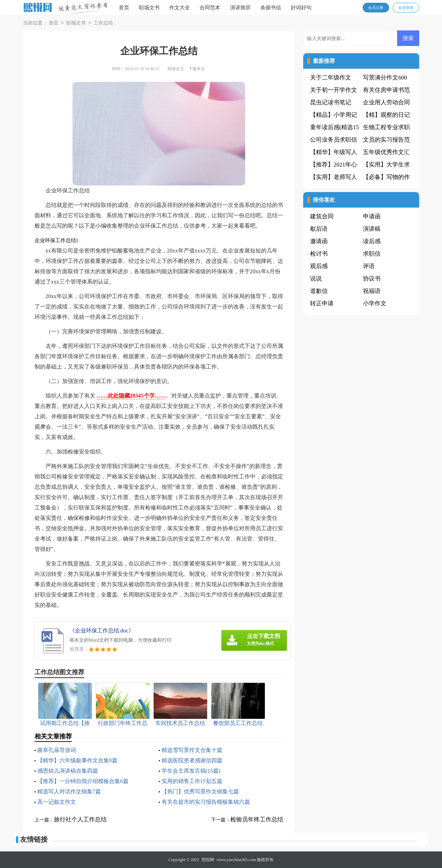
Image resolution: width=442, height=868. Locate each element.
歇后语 (319, 229)
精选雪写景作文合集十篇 (192, 750)
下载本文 (197, 69)
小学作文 (375, 303)
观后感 (319, 266)
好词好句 (301, 8)
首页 (124, 8)
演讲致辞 (240, 8)
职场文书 (149, 8)
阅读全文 (176, 69)
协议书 (372, 279)
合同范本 (210, 8)
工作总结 (103, 23)
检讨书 (319, 254)
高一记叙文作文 (57, 802)
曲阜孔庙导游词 (57, 750)
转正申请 (322, 303)
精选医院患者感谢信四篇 (192, 760)
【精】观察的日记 (386, 115)
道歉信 (319, 291)
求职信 (372, 254)
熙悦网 (208, 860)
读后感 (372, 241)
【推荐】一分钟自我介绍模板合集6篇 (83, 781)
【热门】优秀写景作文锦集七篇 (200, 791)
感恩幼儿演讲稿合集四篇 (68, 771)
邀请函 (319, 241)
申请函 (372, 216)
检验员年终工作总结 (257, 819)
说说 (316, 279)
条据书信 (271, 8)
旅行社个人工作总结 (80, 819)
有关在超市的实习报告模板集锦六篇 (206, 802)
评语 (369, 266)
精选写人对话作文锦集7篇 (69, 791)
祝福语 (372, 291)
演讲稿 (372, 229)
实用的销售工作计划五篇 (192, 781)
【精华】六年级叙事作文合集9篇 (77, 760)
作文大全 (180, 8)
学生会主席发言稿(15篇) (191, 771)
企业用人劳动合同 (386, 102)
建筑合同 (322, 216)
